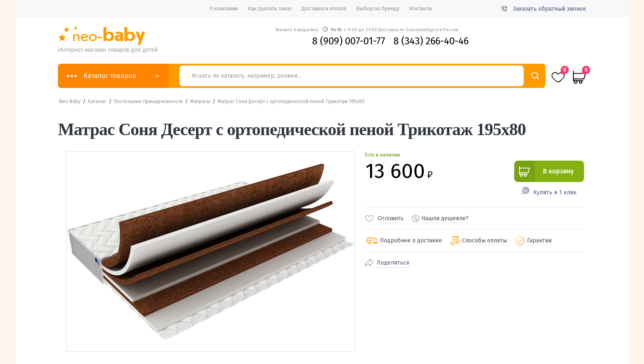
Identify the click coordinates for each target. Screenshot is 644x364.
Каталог (97, 101)
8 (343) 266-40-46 (431, 41)
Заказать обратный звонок (544, 9)
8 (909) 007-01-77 (349, 41)
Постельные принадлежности (148, 101)
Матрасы (200, 101)
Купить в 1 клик (555, 192)
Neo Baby (70, 101)
